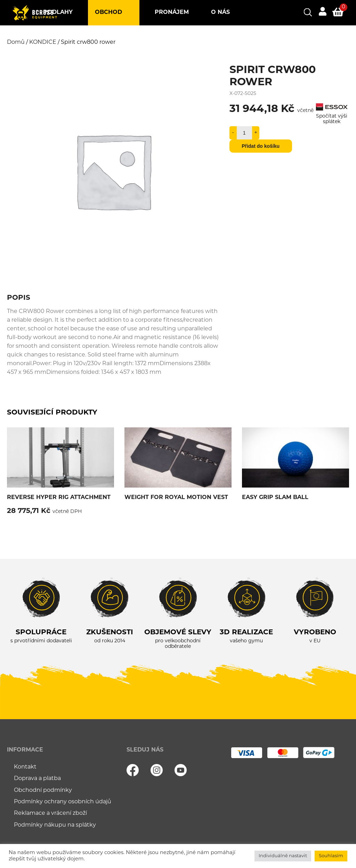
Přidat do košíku (261, 146)
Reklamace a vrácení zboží (50, 813)
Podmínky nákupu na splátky (55, 825)
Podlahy (58, 13)
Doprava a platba (37, 779)
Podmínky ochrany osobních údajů (63, 802)
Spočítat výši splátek (332, 116)
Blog (111, 38)
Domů (16, 42)
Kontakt (156, 38)
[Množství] (244, 133)
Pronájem (172, 13)
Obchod (108, 13)
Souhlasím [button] (331, 856)
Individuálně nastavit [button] (283, 856)
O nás (220, 13)
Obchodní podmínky (43, 790)
